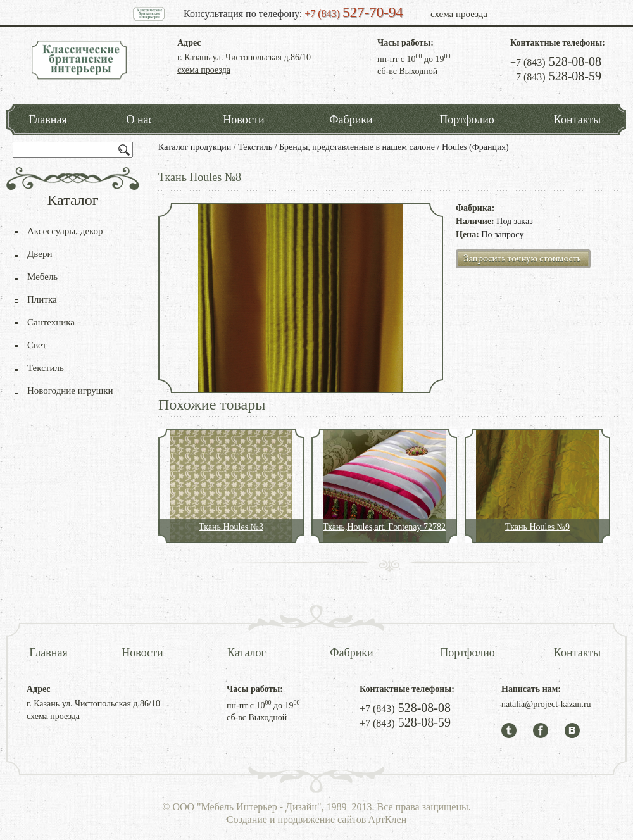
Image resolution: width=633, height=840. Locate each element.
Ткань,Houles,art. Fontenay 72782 (384, 527)
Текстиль (255, 147)
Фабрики (351, 120)
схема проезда (459, 14)
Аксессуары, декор (65, 231)
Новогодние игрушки (70, 391)
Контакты (577, 120)
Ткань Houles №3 (231, 527)
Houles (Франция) (475, 147)
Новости (243, 120)
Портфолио (467, 120)
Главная (47, 120)
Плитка (42, 299)
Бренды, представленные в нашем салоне (357, 147)
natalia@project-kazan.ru (546, 704)
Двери (40, 254)
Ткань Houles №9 (537, 527)
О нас (140, 120)
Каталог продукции (195, 147)
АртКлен (388, 819)
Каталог (247, 653)
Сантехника (51, 322)
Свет (37, 345)
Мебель (42, 277)
